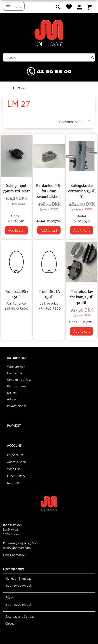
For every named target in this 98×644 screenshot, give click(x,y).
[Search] (93, 57)
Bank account (16, 386)
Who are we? (16, 366)
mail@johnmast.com (17, 547)
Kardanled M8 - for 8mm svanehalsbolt (49, 191)
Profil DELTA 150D (49, 294)
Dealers (12, 392)
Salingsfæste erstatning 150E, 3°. (82, 191)
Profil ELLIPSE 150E (16, 294)
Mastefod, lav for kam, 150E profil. (82, 297)
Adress (12, 399)
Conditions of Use (19, 379)
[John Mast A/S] (49, 503)
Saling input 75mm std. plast (16, 188)
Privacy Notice (17, 406)
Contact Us (15, 373)
